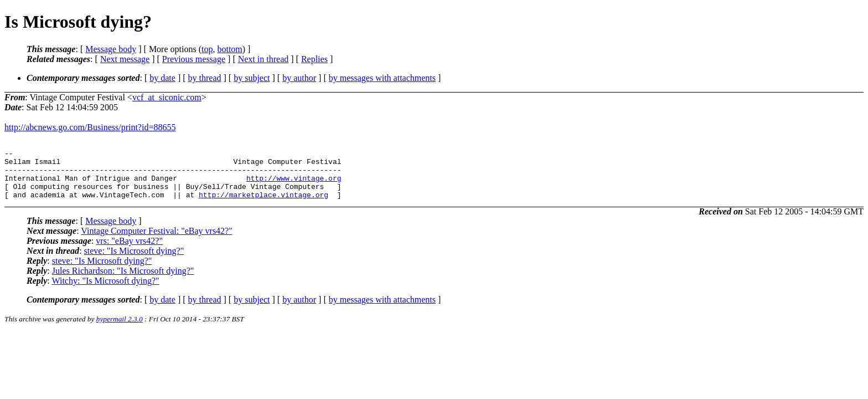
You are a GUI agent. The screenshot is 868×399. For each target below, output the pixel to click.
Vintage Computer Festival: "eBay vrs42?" (156, 241)
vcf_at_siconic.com (167, 97)
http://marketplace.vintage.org (263, 204)
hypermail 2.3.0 (120, 329)
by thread (205, 78)
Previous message (194, 59)
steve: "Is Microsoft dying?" (134, 261)
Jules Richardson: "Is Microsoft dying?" (123, 281)
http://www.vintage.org (294, 185)
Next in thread (263, 59)
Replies (314, 59)
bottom (229, 49)
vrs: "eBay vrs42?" (129, 251)
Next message (125, 59)
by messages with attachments (382, 78)
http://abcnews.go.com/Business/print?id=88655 (90, 127)
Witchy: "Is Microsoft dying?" (105, 291)
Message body (111, 49)
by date (162, 78)
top (207, 49)
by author (299, 78)
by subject (252, 78)
